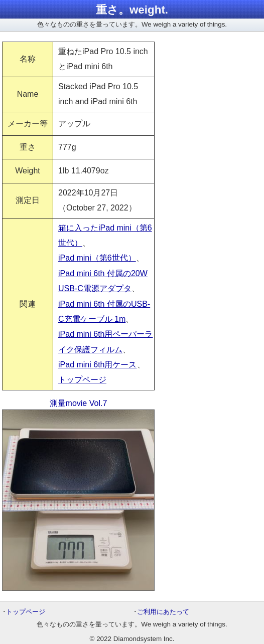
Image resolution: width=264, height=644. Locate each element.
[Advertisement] (215, 79)
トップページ (82, 380)
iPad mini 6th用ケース (98, 365)
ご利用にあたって (163, 612)
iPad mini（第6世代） (97, 258)
